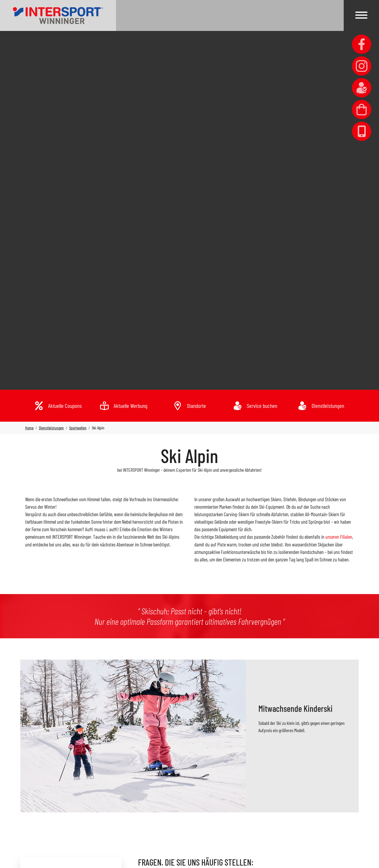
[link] (58, 15)
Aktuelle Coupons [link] (65, 406)
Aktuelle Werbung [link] (131, 406)
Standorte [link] (196, 406)
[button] (361, 15)
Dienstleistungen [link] (328, 406)
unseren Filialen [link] (339, 537)
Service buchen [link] (262, 406)
